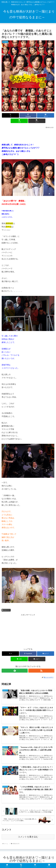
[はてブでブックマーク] (46, 115)
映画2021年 (6, 610)
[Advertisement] (28, 135)
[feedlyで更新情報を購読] (15, 671)
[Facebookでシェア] (28, 115)
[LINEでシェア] (19, 121)
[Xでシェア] (10, 115)
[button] (37, 121)
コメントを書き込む (28, 837)
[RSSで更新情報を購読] (41, 671)
